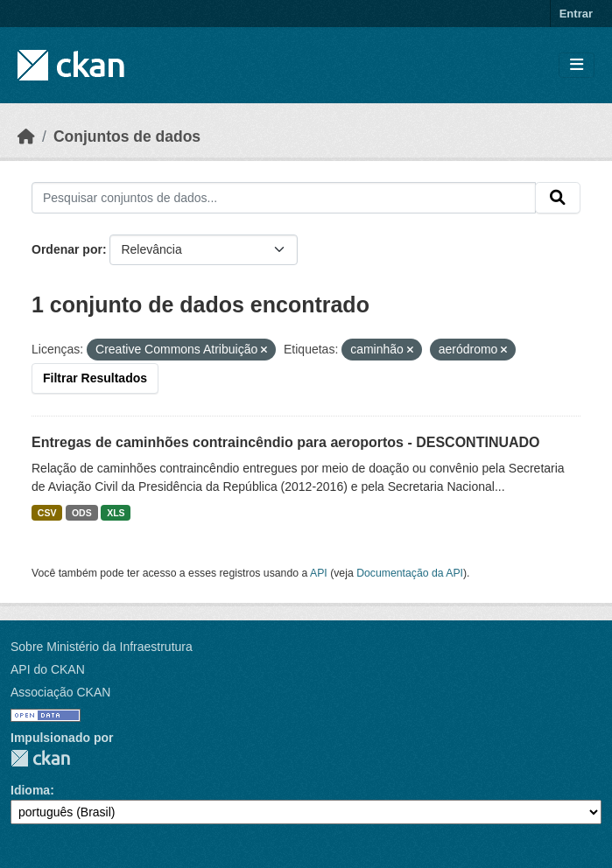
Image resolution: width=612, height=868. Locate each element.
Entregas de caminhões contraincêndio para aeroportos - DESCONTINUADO (286, 442)
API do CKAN (48, 669)
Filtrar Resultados (95, 378)
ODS (82, 513)
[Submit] (558, 198)
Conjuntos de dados (127, 136)
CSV (47, 513)
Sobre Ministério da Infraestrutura (102, 647)
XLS (116, 513)
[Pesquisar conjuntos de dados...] (284, 198)
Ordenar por (67, 249)
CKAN (40, 758)
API (319, 573)
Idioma (30, 790)
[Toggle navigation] (577, 65)
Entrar (576, 14)
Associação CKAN (60, 692)
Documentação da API (410, 573)
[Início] (26, 136)
